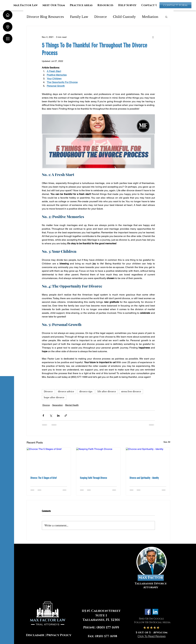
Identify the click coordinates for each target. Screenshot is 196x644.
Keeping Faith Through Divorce (93, 478)
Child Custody (124, 17)
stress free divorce (131, 391)
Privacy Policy (59, 635)
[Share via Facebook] (43, 415)
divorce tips (86, 391)
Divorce (101, 17)
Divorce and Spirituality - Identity (144, 478)
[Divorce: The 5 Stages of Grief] (49, 460)
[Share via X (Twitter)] (51, 415)
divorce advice (66, 391)
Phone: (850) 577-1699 (101, 628)
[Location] (8, 27)
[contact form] (175, 5)
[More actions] (153, 37)
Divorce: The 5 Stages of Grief (43, 478)
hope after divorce (54, 397)
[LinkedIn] (155, 612)
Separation (58, 405)
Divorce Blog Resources (45, 17)
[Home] (8, 15)
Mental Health (72, 405)
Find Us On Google (151, 619)
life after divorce (107, 391)
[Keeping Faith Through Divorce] (98, 460)
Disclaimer (35, 635)
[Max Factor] (151, 578)
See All (167, 442)
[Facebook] (148, 612)
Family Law (79, 17)
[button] (8, 39)
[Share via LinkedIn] (58, 415)
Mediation (150, 17)
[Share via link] (66, 415)
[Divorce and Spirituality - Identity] (148, 460)
